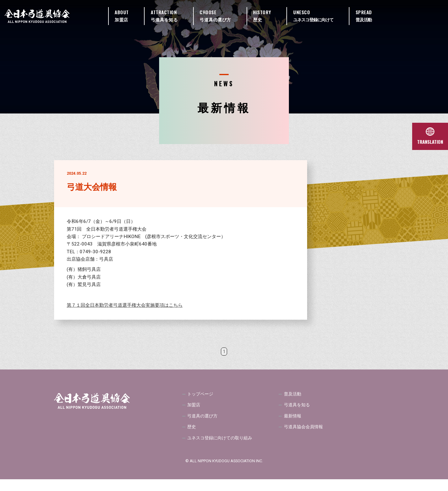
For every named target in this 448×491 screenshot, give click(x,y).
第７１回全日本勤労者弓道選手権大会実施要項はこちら (125, 305)
